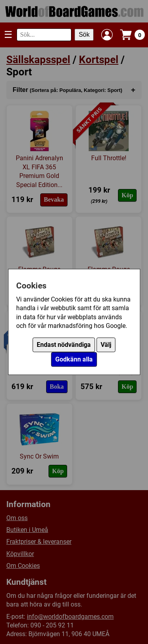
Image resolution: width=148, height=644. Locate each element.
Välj (106, 345)
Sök (84, 35)
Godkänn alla (74, 360)
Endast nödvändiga (64, 345)
